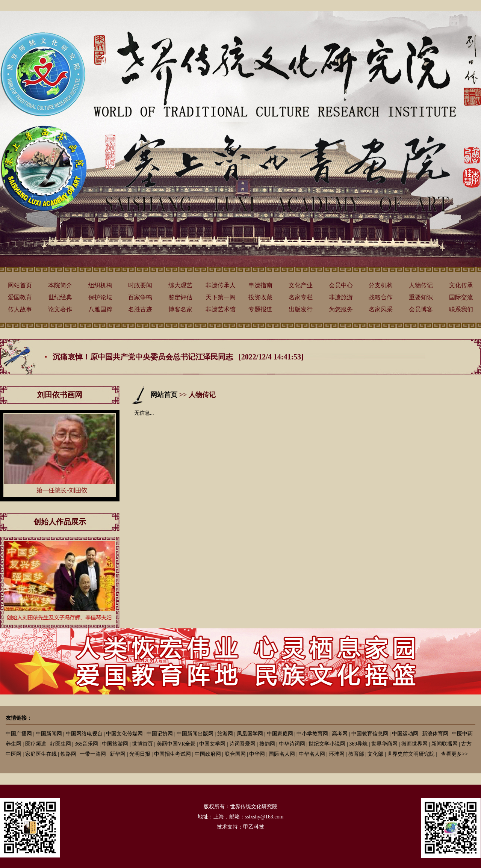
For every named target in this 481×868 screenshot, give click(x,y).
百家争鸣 (140, 297)
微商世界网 (414, 744)
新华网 (118, 754)
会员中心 (341, 285)
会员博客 (421, 309)
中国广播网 (19, 734)
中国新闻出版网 (195, 734)
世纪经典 (60, 297)
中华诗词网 (292, 744)
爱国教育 (20, 297)
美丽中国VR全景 (176, 744)
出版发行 (301, 309)
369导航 (358, 744)
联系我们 (461, 309)
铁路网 (68, 754)
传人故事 (20, 309)
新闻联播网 (445, 744)
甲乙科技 (254, 827)
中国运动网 (405, 734)
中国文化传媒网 (124, 734)
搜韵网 (267, 744)
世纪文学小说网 (327, 744)
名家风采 (381, 309)
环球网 (337, 754)
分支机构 (381, 285)
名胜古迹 (140, 309)
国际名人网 (282, 754)
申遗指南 (260, 285)
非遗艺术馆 (221, 309)
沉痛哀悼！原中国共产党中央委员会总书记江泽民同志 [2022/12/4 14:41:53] (178, 357)
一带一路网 (93, 754)
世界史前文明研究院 (411, 754)
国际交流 (461, 297)
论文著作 (60, 309)
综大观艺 (180, 285)
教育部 (356, 754)
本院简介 (60, 285)
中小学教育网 (312, 734)
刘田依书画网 (60, 395)
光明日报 (140, 754)
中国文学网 (212, 744)
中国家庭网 (280, 734)
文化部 (375, 754)
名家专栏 (301, 297)
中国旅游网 (115, 744)
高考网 (340, 734)
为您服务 (341, 309)
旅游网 (225, 734)
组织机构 (100, 285)
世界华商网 (384, 744)
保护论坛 (100, 297)
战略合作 (381, 297)
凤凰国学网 (250, 734)
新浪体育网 (435, 734)
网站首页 (20, 285)
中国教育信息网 (370, 734)
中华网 (257, 754)
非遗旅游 (341, 297)
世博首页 (142, 744)
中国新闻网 (49, 734)
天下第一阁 (221, 297)
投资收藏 (260, 297)
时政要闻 (140, 285)
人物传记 (421, 285)
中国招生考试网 (172, 754)
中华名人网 (312, 754)
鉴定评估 (180, 297)
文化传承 (461, 285)
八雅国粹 (100, 309)
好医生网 (61, 744)
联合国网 (235, 754)
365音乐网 (86, 744)
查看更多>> (454, 754)
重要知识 (421, 297)
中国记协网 (160, 734)
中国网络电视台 (84, 734)
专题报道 (260, 309)
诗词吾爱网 (242, 744)
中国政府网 (208, 754)
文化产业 (301, 285)
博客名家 (180, 309)
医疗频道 (36, 744)
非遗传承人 (221, 285)
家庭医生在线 (41, 754)
